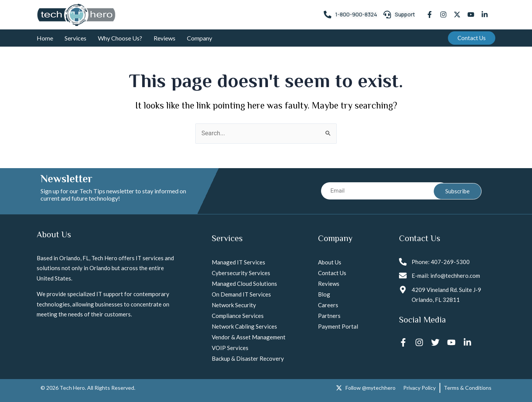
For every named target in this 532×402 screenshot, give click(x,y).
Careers (328, 305)
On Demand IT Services (241, 294)
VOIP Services (230, 348)
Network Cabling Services (244, 326)
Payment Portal (338, 326)
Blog (324, 294)
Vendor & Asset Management (249, 337)
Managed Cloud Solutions (244, 284)
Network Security (234, 305)
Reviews (165, 38)
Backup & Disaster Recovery (248, 358)
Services (75, 38)
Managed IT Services (238, 262)
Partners (329, 316)
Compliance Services (238, 316)
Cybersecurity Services (241, 273)
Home (45, 38)
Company (199, 38)
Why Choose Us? (120, 38)
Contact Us (332, 273)
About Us (330, 262)
